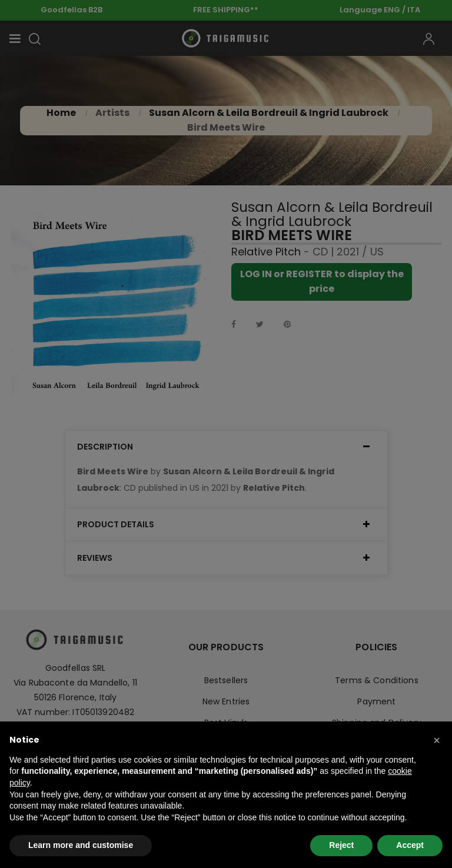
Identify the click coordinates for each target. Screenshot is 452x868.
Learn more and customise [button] (81, 845)
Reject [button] (341, 845)
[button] (437, 740)
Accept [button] (410, 845)
